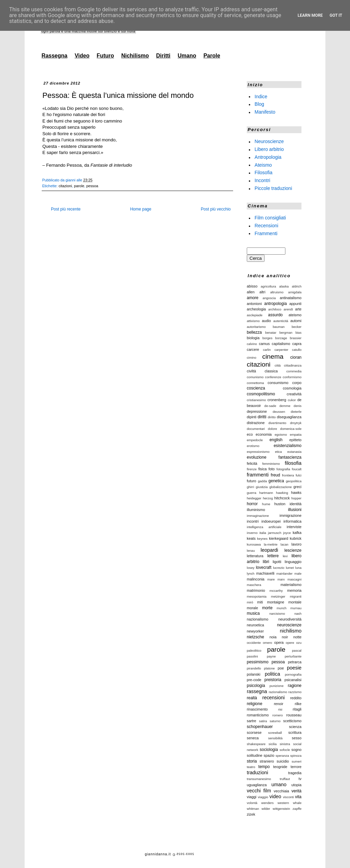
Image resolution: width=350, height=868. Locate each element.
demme (285, 406)
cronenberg (277, 400)
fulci (299, 475)
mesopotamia (257, 596)
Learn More (310, 15)
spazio (269, 755)
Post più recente (66, 209)
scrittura (295, 732)
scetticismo (292, 721)
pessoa (92, 186)
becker (297, 327)
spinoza (296, 756)
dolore (273, 429)
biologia (253, 338)
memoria (294, 590)
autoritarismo (256, 327)
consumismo (278, 383)
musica (253, 613)
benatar (271, 333)
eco (250, 434)
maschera (254, 585)
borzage (281, 338)
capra (297, 344)
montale (295, 602)
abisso (252, 286)
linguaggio (293, 562)
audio (266, 321)
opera (279, 642)
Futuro (105, 56)
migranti (296, 596)
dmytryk (296, 423)
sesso (297, 738)
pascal (297, 650)
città (278, 365)
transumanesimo (259, 779)
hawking (282, 493)
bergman (286, 333)
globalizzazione (281, 487)
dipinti (252, 417)
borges (267, 338)
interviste (294, 527)
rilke (298, 704)
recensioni (273, 698)
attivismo (253, 321)
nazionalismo (258, 619)
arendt (288, 309)
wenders (267, 803)
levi (285, 556)
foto (272, 469)
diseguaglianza (289, 417)
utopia (297, 785)
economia (264, 434)
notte (297, 637)
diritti (262, 417)
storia (252, 761)
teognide (280, 767)
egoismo (281, 435)
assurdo (275, 315)
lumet (290, 568)
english (276, 440)
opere (290, 643)
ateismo (295, 315)
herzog (268, 498)
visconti (288, 797)
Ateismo (263, 165)
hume (266, 504)
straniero (267, 761)
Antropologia (268, 157)
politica (273, 674)
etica (278, 452)
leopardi (269, 550)
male (298, 573)
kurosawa (254, 544)
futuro (252, 481)
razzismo (295, 692)
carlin (267, 350)
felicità (252, 463)
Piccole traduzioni (273, 188)
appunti (295, 304)
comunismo (255, 377)
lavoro (297, 544)
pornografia (293, 674)
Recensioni (266, 226)
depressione (257, 411)
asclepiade (255, 315)
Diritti (163, 56)
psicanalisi (293, 680)
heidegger (254, 498)
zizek (251, 814)
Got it (336, 15)
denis (298, 406)
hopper (296, 498)
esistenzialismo (288, 446)
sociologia (269, 750)
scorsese (254, 732)
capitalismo (281, 344)
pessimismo (258, 662)
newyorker (255, 631)
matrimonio (256, 590)
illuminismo (256, 510)
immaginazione (258, 516)
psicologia (256, 686)
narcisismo (277, 614)
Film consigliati (270, 218)
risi (280, 709)
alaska (284, 286)
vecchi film (259, 791)
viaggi (252, 797)
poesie (294, 668)
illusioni (295, 510)
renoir (279, 704)
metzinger (278, 596)
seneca (253, 738)
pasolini (252, 656)
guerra (252, 493)
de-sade (270, 406)
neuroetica (255, 625)
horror (252, 504)
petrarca (295, 662)
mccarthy (276, 591)
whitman (253, 809)
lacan (285, 544)
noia (273, 637)
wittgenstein (281, 809)
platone (269, 668)
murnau (296, 608)
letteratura (255, 556)
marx (281, 579)
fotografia (283, 469)
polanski (254, 674)
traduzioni (257, 773)
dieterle (296, 412)
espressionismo (258, 452)
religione (254, 704)
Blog (259, 104)
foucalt (297, 469)
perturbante (293, 656)
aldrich (297, 286)
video (275, 796)
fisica (263, 469)
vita (298, 797)
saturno (275, 721)
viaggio (263, 797)
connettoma (255, 383)
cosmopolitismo (261, 394)
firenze (252, 469)
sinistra (285, 744)
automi (296, 321)
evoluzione (257, 457)
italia (263, 533)
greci (298, 487)
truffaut (285, 779)
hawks (296, 493)
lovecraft (264, 567)
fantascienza (290, 457)
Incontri (262, 180)
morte (267, 608)
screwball (275, 733)
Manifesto (265, 112)
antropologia (275, 304)
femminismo (271, 464)
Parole (212, 56)
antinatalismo (291, 298)
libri (266, 562)
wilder (266, 809)
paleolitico (254, 650)
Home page (141, 209)
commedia (294, 371)
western (283, 803)
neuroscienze (289, 625)
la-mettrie (271, 544)
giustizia (262, 487)
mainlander (285, 573)
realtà (252, 698)
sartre (252, 721)
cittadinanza (293, 365)
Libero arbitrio (269, 149)
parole (79, 186)
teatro (251, 767)
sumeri (297, 761)
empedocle (255, 440)
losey (251, 568)
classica (271, 371)
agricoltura (268, 286)
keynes (262, 539)
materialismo (291, 585)
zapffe (297, 809)
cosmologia (292, 388)
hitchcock (282, 498)
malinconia (256, 579)
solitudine (255, 755)
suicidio (283, 761)
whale (297, 803)
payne (271, 656)
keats (251, 538)
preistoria (273, 680)
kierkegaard (279, 538)
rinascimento (257, 709)
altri (262, 292)
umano (279, 784)
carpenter (281, 350)
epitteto (295, 440)
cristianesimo (256, 400)
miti (260, 602)
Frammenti (266, 233)
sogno (297, 750)
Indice (261, 96)
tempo (264, 767)
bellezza (254, 332)
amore (253, 298)
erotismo (253, 446)
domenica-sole (291, 429)
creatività (294, 394)
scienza (295, 727)
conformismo (292, 377)
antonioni (254, 304)
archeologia (256, 309)
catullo (297, 350)
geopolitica (294, 481)
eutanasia (294, 452)
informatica (292, 521)
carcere (253, 349)
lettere (273, 556)
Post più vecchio (216, 209)
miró (250, 602)
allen (251, 292)
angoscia (269, 298)
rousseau (294, 715)
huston (280, 504)
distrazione (256, 423)
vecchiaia (281, 791)
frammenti (258, 475)
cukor (292, 400)
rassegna (257, 691)
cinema (273, 356)
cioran (296, 357)
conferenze (273, 377)
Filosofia (264, 173)
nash (298, 614)
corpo (297, 383)
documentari (256, 429)
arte (298, 309)
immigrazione (291, 515)
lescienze (293, 550)
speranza (282, 756)
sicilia (273, 744)
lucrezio (279, 568)
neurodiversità (290, 619)
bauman (279, 327)
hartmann (266, 493)
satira (263, 721)
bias (298, 333)
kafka (297, 533)
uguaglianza (257, 785)
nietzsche (255, 637)
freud (275, 475)
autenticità (281, 321)
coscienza (256, 388)
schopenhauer (260, 727)
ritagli (297, 709)
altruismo (277, 292)
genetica (276, 481)
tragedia (295, 773)
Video (82, 56)
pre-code (254, 680)
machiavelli (265, 573)
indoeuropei (271, 521)
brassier (296, 338)
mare (271, 579)
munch (281, 608)
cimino (252, 358)
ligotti (277, 562)
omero (267, 643)
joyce (287, 533)
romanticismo (258, 715)
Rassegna (55, 56)
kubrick (296, 538)
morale (252, 608)
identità (295, 504)
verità (297, 791)
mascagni (294, 579)
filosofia (293, 463)
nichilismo (291, 631)
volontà (252, 803)
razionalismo (278, 692)
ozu (299, 643)
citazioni (65, 186)
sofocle (285, 750)
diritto (272, 417)
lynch (251, 573)
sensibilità (275, 738)
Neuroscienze (269, 141)
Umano (187, 56)
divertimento (277, 423)
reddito (296, 698)
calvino (252, 344)
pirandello (254, 668)
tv (300, 779)
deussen (279, 412)
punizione (276, 686)
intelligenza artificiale (264, 527)
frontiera (288, 475)
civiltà (251, 371)
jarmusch (275, 533)
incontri (253, 521)
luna (298, 568)
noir (285, 637)
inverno (252, 533)
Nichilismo (135, 56)
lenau (251, 551)
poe (281, 668)
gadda (262, 481)
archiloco (275, 309)
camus (264, 344)
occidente (254, 643)
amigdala (295, 292)
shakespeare (256, 744)
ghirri (250, 487)
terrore (296, 767)
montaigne (275, 602)
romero (278, 715)
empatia (296, 435)
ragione (295, 686)
